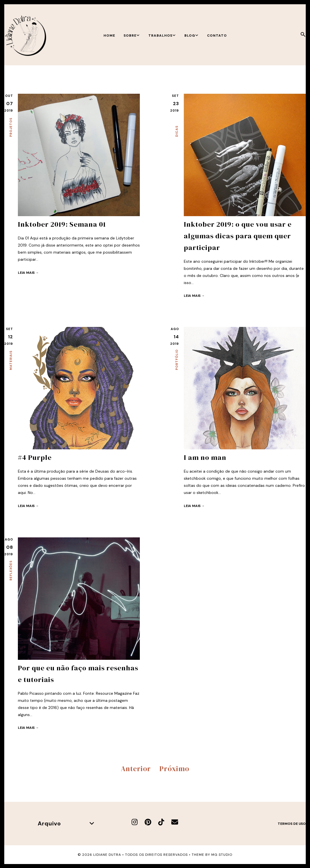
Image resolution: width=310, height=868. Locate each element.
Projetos (11, 127)
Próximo (174, 768)
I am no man (205, 457)
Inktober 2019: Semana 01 (62, 224)
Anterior (136, 768)
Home (109, 36)
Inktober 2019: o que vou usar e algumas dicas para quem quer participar (238, 235)
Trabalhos (162, 36)
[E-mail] (175, 822)
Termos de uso (292, 823)
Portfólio (177, 360)
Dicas (177, 131)
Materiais (11, 360)
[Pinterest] (148, 822)
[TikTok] (161, 822)
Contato (217, 36)
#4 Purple (35, 457)
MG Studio (222, 854)
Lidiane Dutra (107, 854)
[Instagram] (135, 822)
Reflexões (11, 570)
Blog (191, 36)
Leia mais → (28, 272)
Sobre (132, 36)
